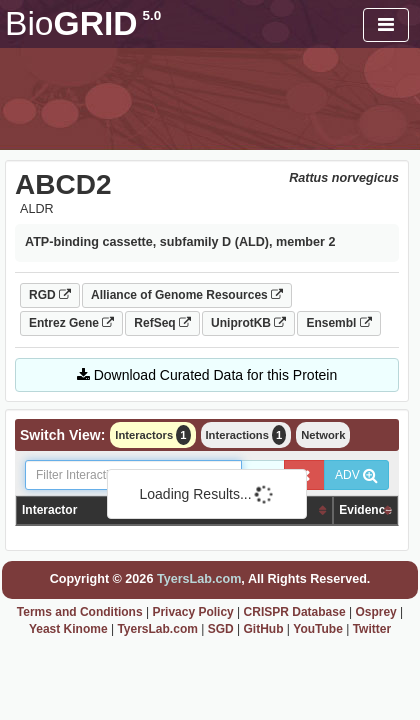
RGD (50, 295)
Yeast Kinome (68, 629)
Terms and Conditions (80, 612)
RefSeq (162, 323)
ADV (356, 475)
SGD (221, 629)
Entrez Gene (71, 323)
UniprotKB (248, 323)
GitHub (264, 629)
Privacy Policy (192, 612)
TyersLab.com (199, 579)
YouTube (318, 629)
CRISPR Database (295, 612)
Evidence (365, 510)
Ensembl (338, 323)
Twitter (372, 629)
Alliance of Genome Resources (187, 295)
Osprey (375, 612)
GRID (83, 23)
